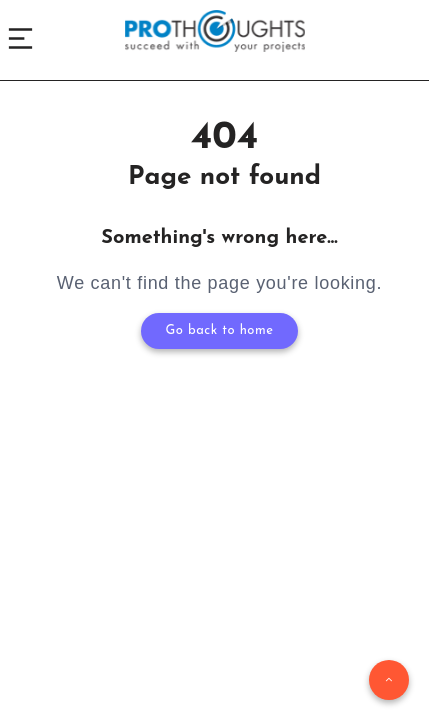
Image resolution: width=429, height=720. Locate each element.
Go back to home (220, 330)
